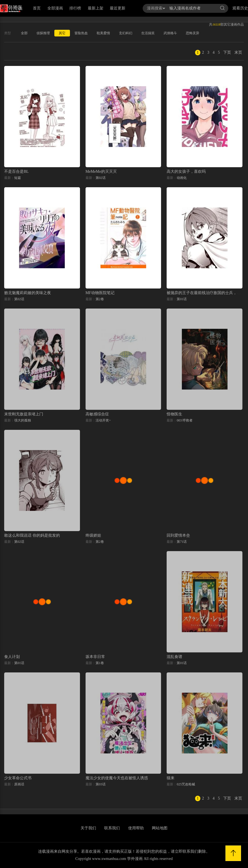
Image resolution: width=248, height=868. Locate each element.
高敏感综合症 (97, 414)
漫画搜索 (156, 8)
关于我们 (88, 828)
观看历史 (240, 8)
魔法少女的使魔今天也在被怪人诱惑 (117, 778)
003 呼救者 (185, 420)
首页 (37, 8)
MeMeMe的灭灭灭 (101, 172)
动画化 (182, 178)
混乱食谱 (174, 657)
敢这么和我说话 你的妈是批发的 (32, 535)
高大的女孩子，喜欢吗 (186, 172)
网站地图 (160, 828)
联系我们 (112, 828)
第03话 (101, 784)
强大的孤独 (23, 420)
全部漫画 (55, 8)
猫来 (171, 778)
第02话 (101, 178)
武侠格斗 (170, 33)
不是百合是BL (16, 172)
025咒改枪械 (186, 784)
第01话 (182, 299)
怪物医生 (174, 414)
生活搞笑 (148, 33)
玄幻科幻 (126, 33)
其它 (62, 33)
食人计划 (12, 657)
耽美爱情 (103, 33)
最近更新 (118, 8)
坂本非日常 (95, 657)
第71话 (182, 542)
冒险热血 (81, 33)
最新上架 (96, 8)
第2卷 (100, 299)
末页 (238, 52)
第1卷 (100, 663)
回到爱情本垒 (178, 535)
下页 (227, 52)
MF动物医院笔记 (100, 293)
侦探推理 (43, 33)
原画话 (19, 784)
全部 (24, 33)
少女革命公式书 (18, 778)
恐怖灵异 (193, 33)
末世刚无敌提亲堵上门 (24, 414)
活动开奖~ (103, 420)
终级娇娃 (93, 535)
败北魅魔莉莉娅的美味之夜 (28, 293)
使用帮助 (136, 828)
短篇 (18, 178)
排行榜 (75, 8)
